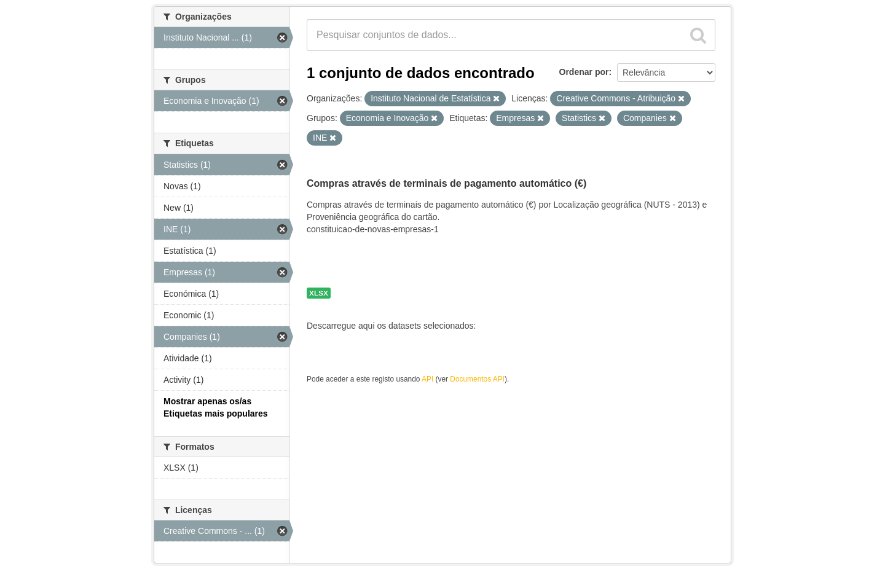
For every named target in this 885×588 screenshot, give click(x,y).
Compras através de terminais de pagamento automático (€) (446, 183)
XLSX (319, 293)
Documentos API (477, 379)
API (427, 379)
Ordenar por (584, 72)
